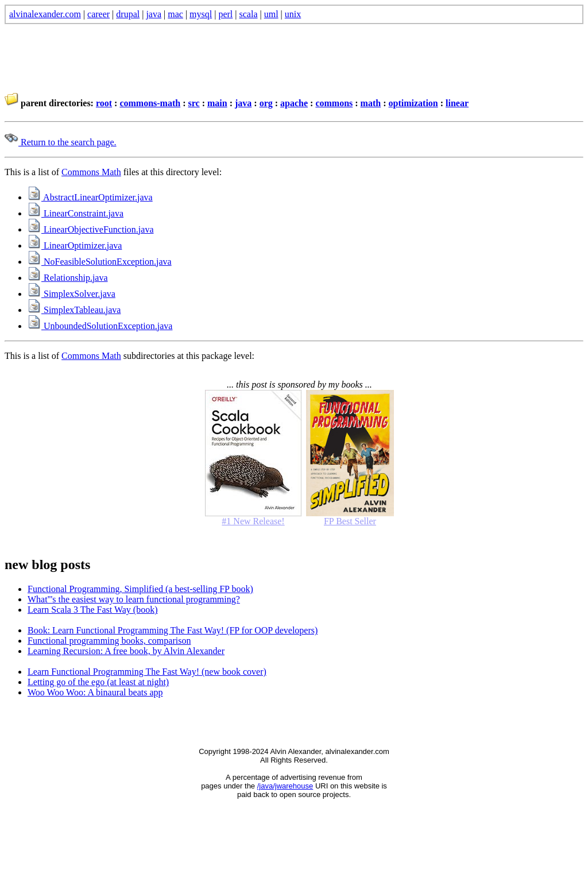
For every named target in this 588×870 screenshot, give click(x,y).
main (217, 103)
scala (249, 14)
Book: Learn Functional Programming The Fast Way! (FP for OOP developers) (173, 630)
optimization (413, 103)
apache (294, 103)
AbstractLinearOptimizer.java (90, 197)
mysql (201, 14)
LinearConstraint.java (76, 213)
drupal (128, 14)
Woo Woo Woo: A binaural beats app (95, 692)
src (194, 103)
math (371, 103)
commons (334, 103)
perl (225, 14)
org (266, 103)
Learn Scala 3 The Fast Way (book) (93, 610)
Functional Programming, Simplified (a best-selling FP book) (140, 589)
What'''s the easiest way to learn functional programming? (134, 599)
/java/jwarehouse (285, 786)
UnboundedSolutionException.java (100, 326)
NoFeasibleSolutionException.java (100, 262)
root (104, 103)
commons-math (150, 103)
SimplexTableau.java (74, 310)
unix (293, 14)
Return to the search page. (61, 142)
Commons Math (91, 172)
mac (175, 14)
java (154, 14)
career (98, 14)
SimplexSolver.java (71, 294)
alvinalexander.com (45, 14)
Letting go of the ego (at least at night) (98, 682)
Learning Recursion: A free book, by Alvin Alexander (126, 651)
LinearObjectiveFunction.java (90, 229)
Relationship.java (68, 278)
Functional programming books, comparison (109, 641)
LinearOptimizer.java (75, 245)
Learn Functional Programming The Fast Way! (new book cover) (147, 672)
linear (457, 103)
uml (271, 14)
